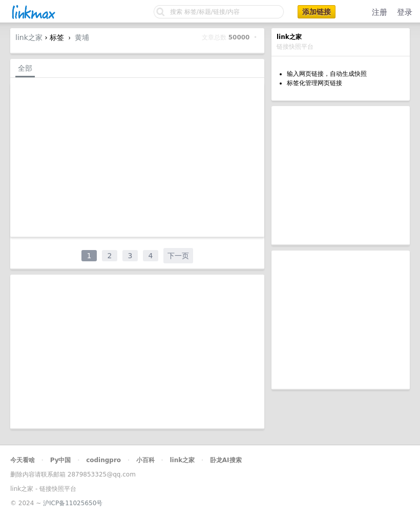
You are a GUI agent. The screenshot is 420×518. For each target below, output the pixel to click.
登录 (405, 12)
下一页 (178, 256)
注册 (380, 12)
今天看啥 (23, 460)
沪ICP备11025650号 (73, 503)
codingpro (103, 460)
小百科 (145, 460)
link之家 (29, 37)
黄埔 (82, 37)
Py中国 (61, 460)
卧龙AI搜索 (226, 460)
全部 (25, 68)
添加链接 (317, 12)
